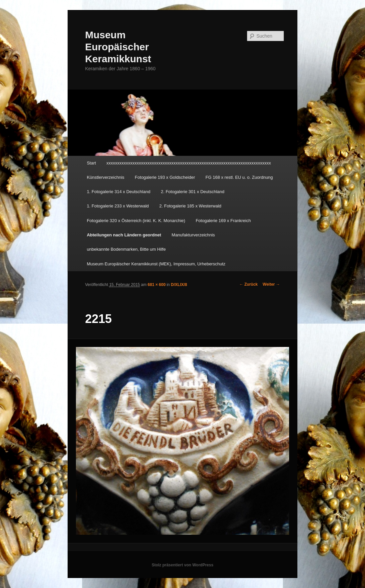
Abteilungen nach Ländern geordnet (124, 235)
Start (91, 163)
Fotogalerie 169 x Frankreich (223, 221)
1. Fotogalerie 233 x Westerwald (118, 206)
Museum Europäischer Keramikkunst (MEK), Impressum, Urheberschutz (156, 264)
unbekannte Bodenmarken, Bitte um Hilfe (126, 249)
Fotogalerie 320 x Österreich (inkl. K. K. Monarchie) (136, 221)
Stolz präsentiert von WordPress (182, 565)
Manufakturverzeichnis (193, 235)
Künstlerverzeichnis (106, 177)
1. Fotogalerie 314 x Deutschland (119, 192)
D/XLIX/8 (179, 285)
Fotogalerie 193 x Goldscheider (165, 177)
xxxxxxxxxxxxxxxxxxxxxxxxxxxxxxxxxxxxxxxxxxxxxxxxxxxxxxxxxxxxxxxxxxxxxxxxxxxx (189, 163)
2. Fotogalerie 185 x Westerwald (190, 206)
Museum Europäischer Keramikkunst (118, 47)
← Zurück (248, 284)
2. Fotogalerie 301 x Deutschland (193, 192)
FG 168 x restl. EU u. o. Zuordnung (239, 177)
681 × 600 (157, 285)
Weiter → (271, 284)
